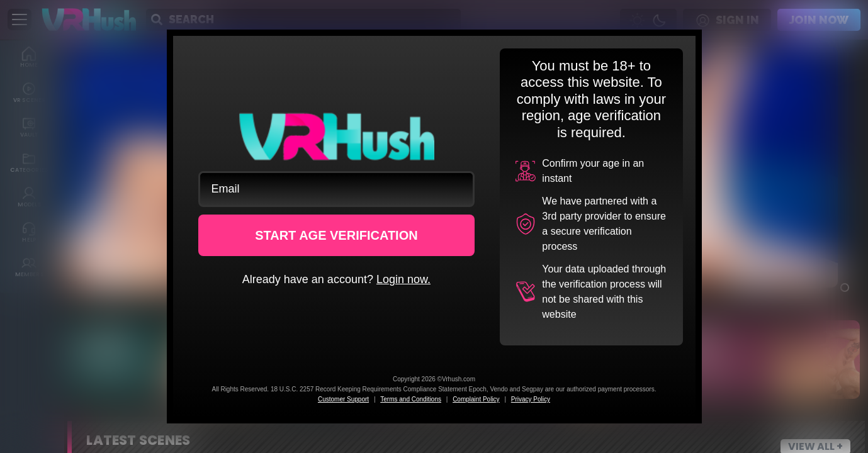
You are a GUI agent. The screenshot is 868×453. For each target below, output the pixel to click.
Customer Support (343, 399)
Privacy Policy (531, 399)
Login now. (403, 279)
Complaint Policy (476, 399)
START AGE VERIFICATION (336, 235)
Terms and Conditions (411, 399)
